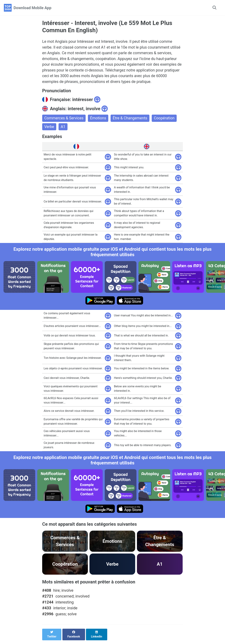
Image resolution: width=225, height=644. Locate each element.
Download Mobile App (32, 8)
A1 (63, 128)
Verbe (49, 128)
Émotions (99, 119)
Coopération (166, 119)
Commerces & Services (64, 119)
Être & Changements (131, 119)
